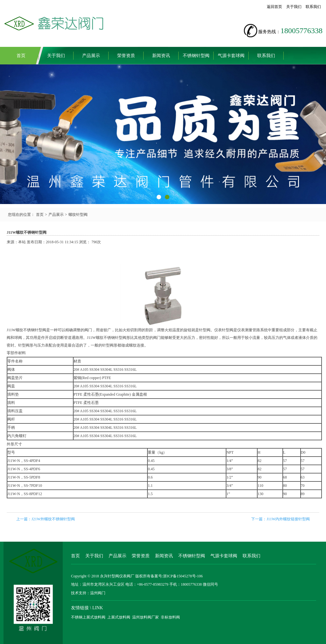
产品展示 (91, 56)
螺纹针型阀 (78, 215)
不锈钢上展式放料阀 (88, 617)
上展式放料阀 (119, 617)
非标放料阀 (170, 617)
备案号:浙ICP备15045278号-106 (177, 576)
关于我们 (294, 7)
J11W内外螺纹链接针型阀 (288, 519)
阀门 (88, 330)
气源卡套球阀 (231, 56)
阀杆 (11, 419)
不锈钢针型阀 (196, 56)
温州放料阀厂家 (145, 617)
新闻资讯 (161, 56)
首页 (21, 56)
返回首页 (274, 7)
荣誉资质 (126, 56)
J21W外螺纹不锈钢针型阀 (53, 519)
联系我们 (313, 7)
